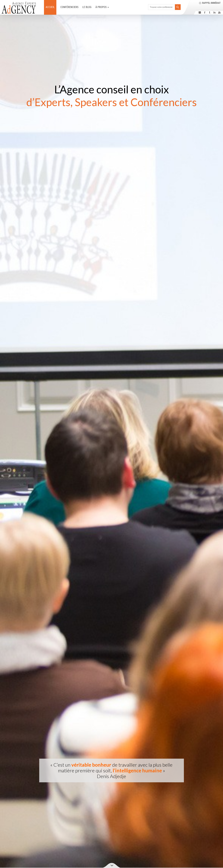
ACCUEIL (50, 7)
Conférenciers (69, 7)
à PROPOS (102, 7)
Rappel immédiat (211, 3)
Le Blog (87, 7)
